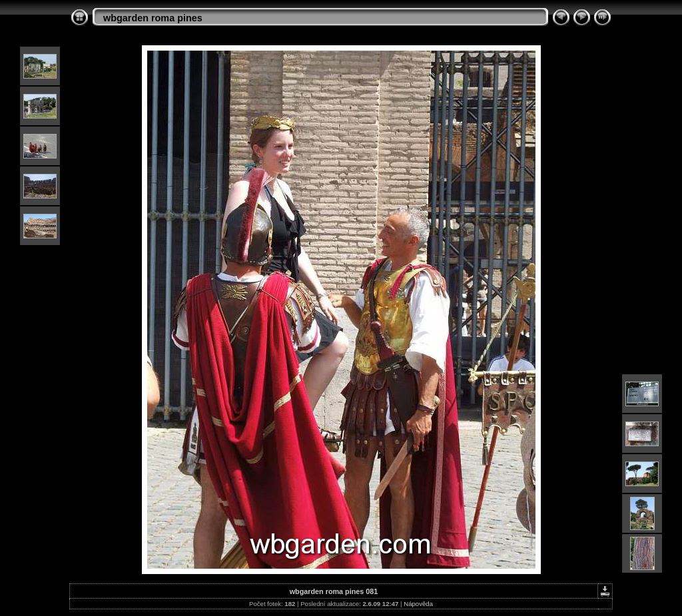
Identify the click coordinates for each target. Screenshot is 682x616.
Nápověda (418, 604)
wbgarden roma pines (153, 18)
